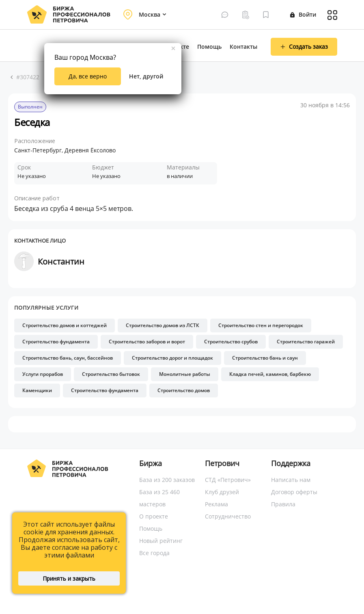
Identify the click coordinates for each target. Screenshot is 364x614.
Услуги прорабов (43, 374)
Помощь (209, 47)
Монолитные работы (185, 374)
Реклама (216, 504)
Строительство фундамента (56, 342)
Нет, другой (146, 76)
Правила (283, 504)
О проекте (154, 516)
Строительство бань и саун (265, 358)
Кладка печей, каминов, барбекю (270, 374)
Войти (303, 14)
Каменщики (37, 390)
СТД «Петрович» (228, 480)
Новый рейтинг (161, 541)
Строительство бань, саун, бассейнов (68, 358)
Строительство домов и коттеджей (65, 325)
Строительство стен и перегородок (261, 325)
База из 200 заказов (167, 480)
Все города (154, 553)
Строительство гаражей (306, 342)
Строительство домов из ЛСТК (163, 325)
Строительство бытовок (111, 374)
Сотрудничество (228, 516)
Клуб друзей (222, 492)
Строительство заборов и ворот (147, 342)
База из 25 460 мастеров (159, 498)
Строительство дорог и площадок (172, 358)
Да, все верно (88, 76)
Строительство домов (184, 390)
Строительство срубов (231, 342)
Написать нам (291, 480)
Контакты (243, 47)
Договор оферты (294, 492)
